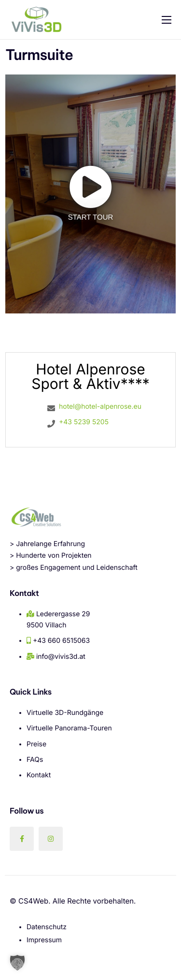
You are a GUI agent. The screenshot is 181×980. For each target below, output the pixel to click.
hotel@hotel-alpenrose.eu (100, 407)
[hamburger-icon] (167, 20)
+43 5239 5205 (84, 422)
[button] (17, 963)
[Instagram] (51, 839)
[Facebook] (22, 839)
